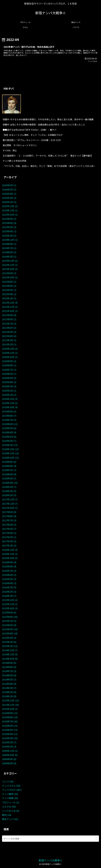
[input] (50, 839)
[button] (96, 839)
